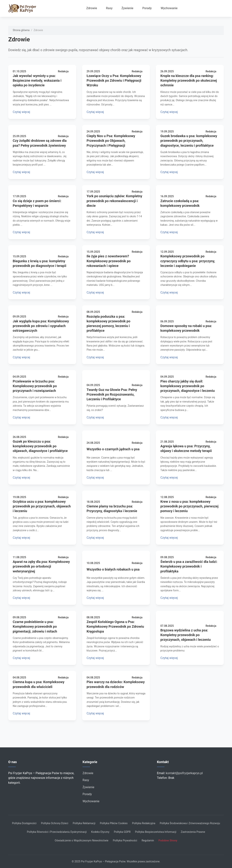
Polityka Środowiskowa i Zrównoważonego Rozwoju (190, 823)
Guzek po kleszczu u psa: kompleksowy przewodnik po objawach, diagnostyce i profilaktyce (40, 446)
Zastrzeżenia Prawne (193, 832)
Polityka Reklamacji (84, 823)
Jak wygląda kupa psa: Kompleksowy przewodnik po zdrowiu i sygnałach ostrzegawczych (41, 326)
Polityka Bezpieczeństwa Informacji (156, 832)
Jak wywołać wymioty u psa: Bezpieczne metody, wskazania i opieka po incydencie (37, 80)
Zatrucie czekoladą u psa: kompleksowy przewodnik (180, 203)
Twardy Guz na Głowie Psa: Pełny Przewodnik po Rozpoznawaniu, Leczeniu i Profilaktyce (112, 394)
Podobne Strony (168, 840)
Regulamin (148, 840)
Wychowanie (169, 8)
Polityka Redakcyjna (144, 823)
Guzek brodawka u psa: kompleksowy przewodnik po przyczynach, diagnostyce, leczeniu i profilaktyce (189, 141)
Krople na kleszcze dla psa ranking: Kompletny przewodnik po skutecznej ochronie (189, 80)
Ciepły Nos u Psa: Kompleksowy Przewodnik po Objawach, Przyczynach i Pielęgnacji (111, 141)
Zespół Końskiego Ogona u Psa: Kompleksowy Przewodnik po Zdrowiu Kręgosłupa (115, 626)
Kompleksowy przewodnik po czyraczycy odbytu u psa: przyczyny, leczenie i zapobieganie (188, 261)
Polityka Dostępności (24, 823)
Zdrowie (92, 8)
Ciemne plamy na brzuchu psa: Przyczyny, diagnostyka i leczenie (112, 509)
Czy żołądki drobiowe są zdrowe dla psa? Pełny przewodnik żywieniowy (40, 143)
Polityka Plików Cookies (114, 823)
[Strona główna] (24, 8)
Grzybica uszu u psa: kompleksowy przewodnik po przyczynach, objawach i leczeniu (42, 506)
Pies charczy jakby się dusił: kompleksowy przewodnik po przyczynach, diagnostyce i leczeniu (187, 386)
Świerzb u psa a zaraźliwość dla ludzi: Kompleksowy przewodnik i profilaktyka (189, 566)
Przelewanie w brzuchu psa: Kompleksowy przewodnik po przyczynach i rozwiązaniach (35, 386)
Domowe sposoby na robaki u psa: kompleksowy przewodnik (186, 328)
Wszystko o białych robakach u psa (113, 569)
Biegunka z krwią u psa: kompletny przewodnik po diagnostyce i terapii (39, 263)
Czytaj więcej (21, 112)
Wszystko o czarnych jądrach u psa (113, 449)
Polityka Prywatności (125, 840)
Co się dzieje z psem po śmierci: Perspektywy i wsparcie (37, 203)
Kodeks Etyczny (100, 832)
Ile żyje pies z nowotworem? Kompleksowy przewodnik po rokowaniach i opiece (109, 261)
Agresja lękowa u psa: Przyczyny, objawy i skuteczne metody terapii (186, 448)
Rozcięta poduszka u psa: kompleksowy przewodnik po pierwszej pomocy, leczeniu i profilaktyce (109, 324)
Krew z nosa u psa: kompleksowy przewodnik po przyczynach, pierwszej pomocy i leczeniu (189, 506)
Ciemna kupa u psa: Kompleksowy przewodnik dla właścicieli (39, 684)
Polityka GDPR (122, 832)
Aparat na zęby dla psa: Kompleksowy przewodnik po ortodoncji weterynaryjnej (41, 566)
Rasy (109, 8)
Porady (147, 8)
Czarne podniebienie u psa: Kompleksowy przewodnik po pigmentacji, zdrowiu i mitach (35, 626)
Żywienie (127, 8)
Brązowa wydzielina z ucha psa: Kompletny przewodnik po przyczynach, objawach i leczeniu (186, 635)
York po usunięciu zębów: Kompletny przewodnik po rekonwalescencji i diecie (114, 201)
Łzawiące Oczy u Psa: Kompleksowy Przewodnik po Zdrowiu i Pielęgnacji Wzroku (114, 80)
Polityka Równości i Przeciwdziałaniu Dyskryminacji (57, 832)
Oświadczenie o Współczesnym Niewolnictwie (82, 840)
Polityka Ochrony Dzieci (55, 823)
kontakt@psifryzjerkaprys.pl (184, 773)
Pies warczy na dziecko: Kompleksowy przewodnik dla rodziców (116, 684)
